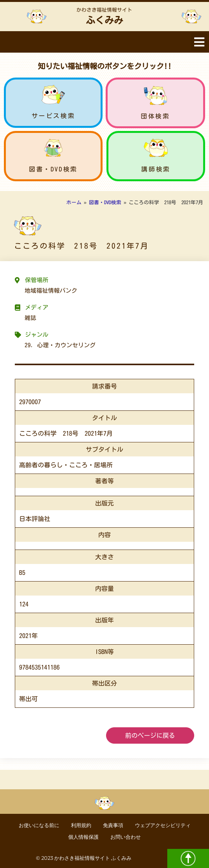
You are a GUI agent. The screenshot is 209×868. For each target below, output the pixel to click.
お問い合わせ (126, 837)
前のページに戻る (150, 735)
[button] (199, 42)
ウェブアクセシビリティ (163, 825)
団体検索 (155, 116)
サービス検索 (53, 116)
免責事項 (113, 825)
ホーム (74, 202)
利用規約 (81, 825)
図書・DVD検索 (53, 169)
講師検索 (156, 169)
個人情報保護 (83, 837)
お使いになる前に (39, 825)
